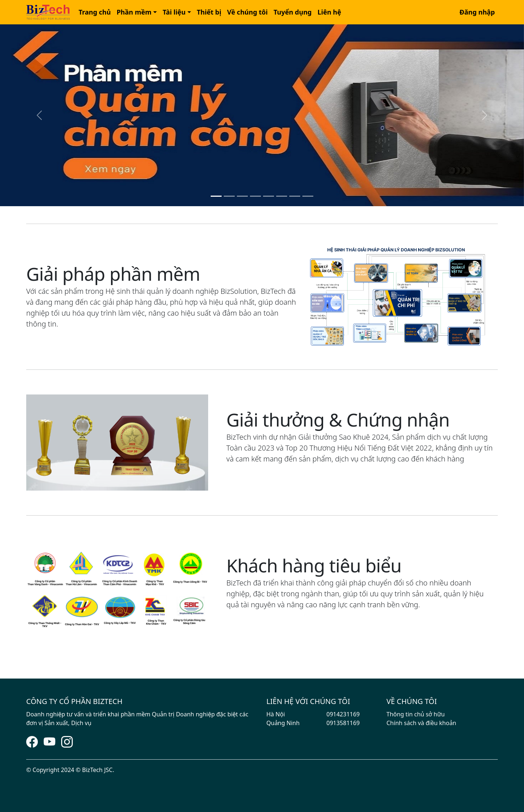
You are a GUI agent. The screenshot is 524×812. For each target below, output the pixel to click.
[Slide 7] (295, 196)
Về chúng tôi (247, 12)
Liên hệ (330, 12)
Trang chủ (95, 12)
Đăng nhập (477, 12)
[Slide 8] (308, 196)
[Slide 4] (255, 196)
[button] (95, 12)
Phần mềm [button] (134, 12)
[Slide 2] (229, 196)
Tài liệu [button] (174, 12)
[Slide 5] (269, 196)
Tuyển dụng (293, 12)
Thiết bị (209, 12)
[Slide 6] (282, 196)
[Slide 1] (216, 196)
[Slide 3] (242, 196)
